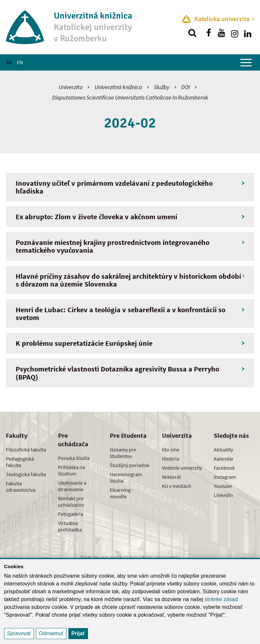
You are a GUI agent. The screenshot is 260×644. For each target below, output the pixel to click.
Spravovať (19, 633)
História (171, 459)
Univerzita (71, 87)
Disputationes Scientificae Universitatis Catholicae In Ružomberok (130, 97)
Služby (162, 87)
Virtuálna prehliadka (70, 526)
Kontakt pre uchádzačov (71, 502)
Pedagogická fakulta (20, 462)
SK (9, 62)
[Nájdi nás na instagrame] (235, 33)
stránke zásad (221, 599)
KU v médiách (177, 486)
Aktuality (223, 449)
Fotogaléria (71, 514)
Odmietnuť (51, 633)
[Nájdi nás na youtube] (222, 33)
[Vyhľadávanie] (192, 33)
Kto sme (171, 449)
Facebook (224, 468)
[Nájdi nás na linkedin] (248, 33)
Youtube (223, 486)
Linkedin (223, 495)
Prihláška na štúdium (72, 470)
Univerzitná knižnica (118, 87)
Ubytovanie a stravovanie (72, 486)
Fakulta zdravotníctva (21, 487)
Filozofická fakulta (26, 449)
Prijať (78, 633)
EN (20, 62)
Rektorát (171, 477)
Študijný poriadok (130, 465)
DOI (186, 87)
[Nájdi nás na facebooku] (209, 33)
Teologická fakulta (26, 474)
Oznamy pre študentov (123, 453)
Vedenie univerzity (182, 468)
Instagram (225, 477)
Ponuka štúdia (74, 458)
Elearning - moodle (122, 493)
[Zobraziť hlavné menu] (246, 62)
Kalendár (224, 459)
